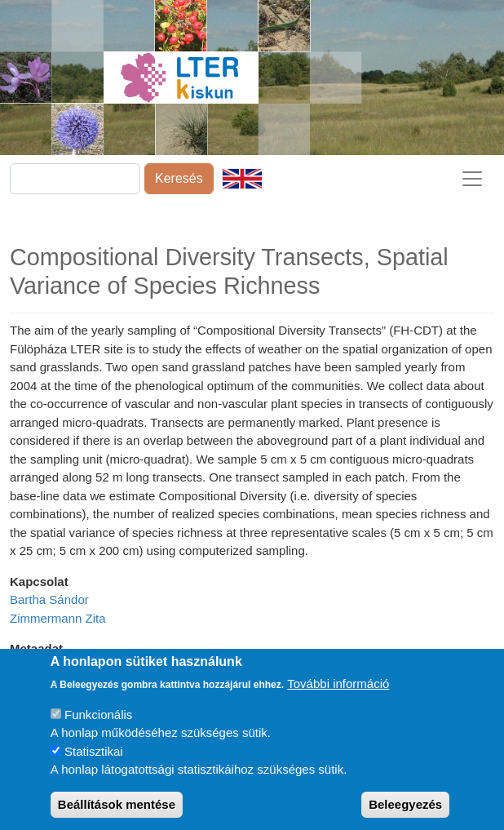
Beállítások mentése (117, 810)
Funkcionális (98, 720)
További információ (338, 690)
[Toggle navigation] (472, 179)
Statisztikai (94, 757)
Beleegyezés (405, 810)
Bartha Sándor (49, 599)
